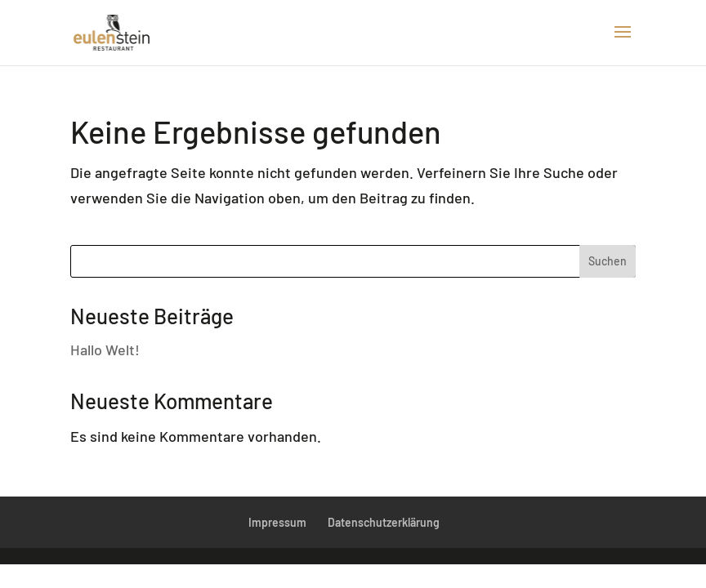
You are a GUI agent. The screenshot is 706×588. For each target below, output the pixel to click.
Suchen (608, 261)
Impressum (277, 522)
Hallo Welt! (105, 350)
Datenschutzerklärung (384, 522)
